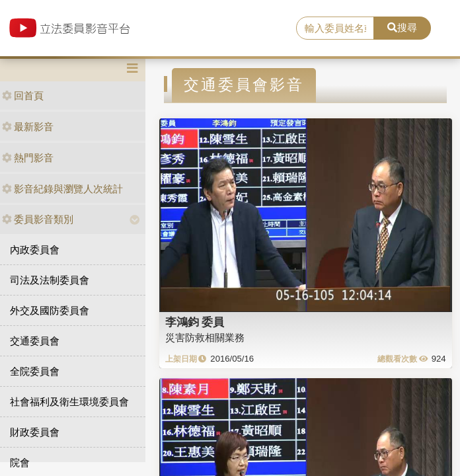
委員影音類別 (38, 219)
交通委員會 (35, 341)
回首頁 (23, 96)
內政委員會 (35, 250)
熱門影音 (28, 158)
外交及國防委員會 (50, 310)
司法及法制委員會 (50, 280)
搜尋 (402, 27)
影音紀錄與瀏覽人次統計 (62, 189)
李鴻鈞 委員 (195, 322)
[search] (335, 28)
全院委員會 (35, 371)
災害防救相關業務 (205, 337)
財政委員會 (35, 432)
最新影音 (28, 127)
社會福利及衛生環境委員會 (69, 402)
